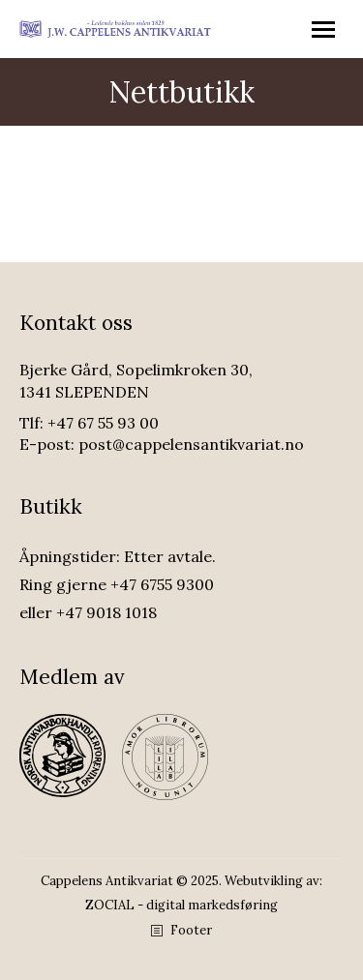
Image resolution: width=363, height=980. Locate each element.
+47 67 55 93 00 (103, 423)
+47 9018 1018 (106, 612)
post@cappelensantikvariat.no (191, 444)
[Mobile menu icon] (323, 30)
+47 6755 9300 (162, 584)
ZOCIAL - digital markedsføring (181, 905)
